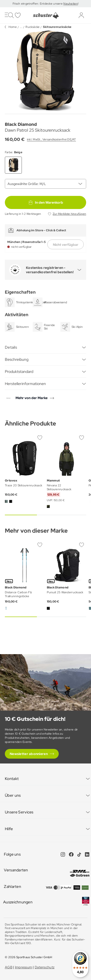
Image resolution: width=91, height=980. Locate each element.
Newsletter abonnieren (29, 754)
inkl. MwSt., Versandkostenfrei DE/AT (51, 139)
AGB (9, 967)
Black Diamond (21, 124)
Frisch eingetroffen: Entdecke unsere (38, 4)
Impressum (24, 967)
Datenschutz (45, 967)
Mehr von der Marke (32, 398)
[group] (45, 71)
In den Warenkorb (46, 202)
